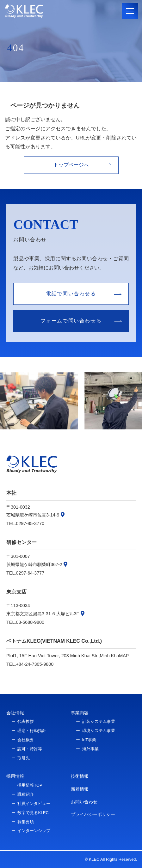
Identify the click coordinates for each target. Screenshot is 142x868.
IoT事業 (89, 740)
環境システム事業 (99, 731)
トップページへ (71, 165)
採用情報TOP (30, 785)
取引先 (24, 758)
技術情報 (80, 776)
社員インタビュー (34, 803)
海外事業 (90, 749)
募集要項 (26, 822)
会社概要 (26, 740)
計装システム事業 (99, 721)
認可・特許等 (30, 749)
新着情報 (80, 789)
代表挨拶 (26, 721)
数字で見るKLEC (33, 813)
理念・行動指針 (32, 731)
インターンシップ (34, 831)
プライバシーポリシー (93, 814)
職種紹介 (26, 794)
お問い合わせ (84, 802)
